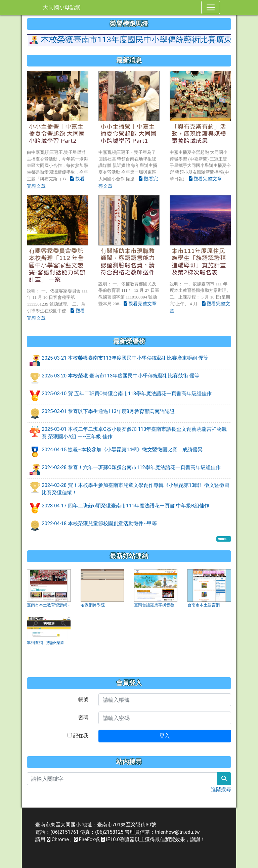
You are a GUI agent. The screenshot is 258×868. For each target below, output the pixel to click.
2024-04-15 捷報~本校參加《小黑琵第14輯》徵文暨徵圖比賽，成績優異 (122, 450)
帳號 (83, 699)
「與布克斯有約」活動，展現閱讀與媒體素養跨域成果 (199, 134)
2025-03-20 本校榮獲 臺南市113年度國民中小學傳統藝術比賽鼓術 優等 (121, 376)
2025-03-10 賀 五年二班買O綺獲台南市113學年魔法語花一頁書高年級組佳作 (127, 394)
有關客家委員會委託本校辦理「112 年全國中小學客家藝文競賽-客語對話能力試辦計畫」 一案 (57, 265)
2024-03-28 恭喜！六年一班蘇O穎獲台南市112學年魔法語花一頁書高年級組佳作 (131, 467)
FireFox (84, 839)
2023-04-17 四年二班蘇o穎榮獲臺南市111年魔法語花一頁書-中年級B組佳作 (125, 506)
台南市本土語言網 (204, 605)
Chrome (58, 839)
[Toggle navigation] (211, 7)
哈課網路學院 (93, 605)
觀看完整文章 (205, 179)
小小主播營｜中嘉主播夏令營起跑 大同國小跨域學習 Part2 (57, 134)
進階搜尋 (221, 789)
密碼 (83, 718)
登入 (165, 736)
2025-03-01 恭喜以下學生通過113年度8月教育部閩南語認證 (108, 411)
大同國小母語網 (62, 7)
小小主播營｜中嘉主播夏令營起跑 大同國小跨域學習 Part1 (128, 134)
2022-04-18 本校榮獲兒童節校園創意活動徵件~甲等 (99, 523)
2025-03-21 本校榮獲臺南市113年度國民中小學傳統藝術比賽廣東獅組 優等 (125, 358)
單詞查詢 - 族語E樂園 (46, 643)
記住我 (78, 736)
